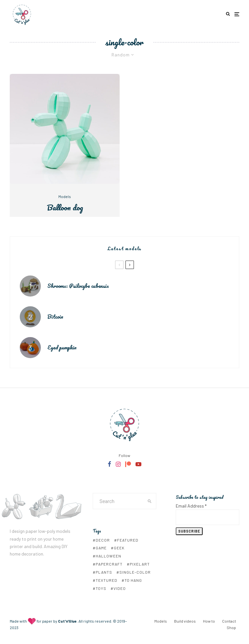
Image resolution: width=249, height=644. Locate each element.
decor (103, 540)
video (120, 588)
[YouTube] (138, 464)
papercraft (109, 564)
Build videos (185, 621)
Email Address (191, 506)
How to (209, 621)
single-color (135, 572)
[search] (150, 501)
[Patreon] (128, 464)
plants (104, 572)
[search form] (118, 501)
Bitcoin (55, 317)
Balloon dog (65, 207)
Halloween (108, 556)
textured (107, 580)
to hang (133, 580)
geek (119, 548)
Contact (229, 621)
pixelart (140, 564)
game (101, 548)
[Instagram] (118, 464)
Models (65, 196)
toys (101, 588)
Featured (128, 540)
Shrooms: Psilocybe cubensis (78, 286)
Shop (231, 627)
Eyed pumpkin (62, 348)
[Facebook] (109, 464)
